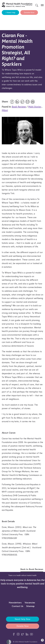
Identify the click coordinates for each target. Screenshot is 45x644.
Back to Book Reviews (32, 569)
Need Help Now (22, 619)
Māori (5, 110)
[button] (42, 641)
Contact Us (18, 606)
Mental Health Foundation (28, 642)
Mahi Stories (35, 107)
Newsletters (15, 603)
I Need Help (10, 12)
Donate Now (29, 12)
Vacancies (30, 603)
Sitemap (30, 606)
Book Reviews (19, 107)
